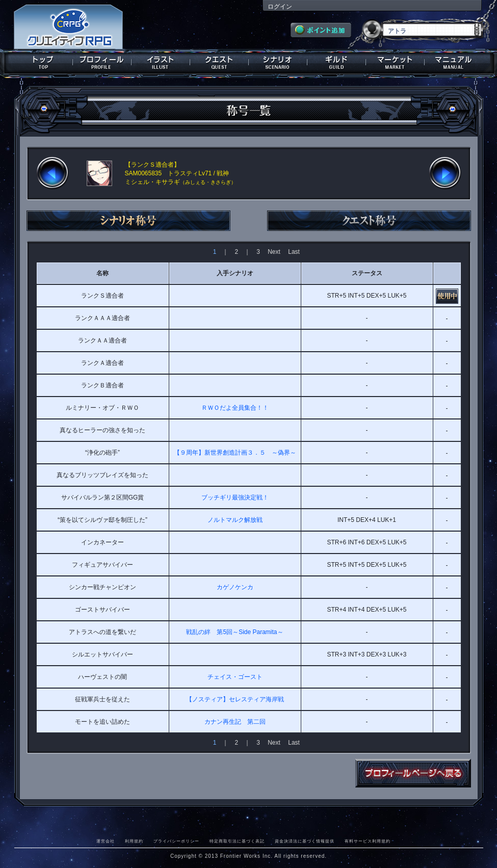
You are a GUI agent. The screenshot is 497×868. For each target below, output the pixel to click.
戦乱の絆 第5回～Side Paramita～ (234, 632)
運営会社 (106, 841)
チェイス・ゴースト (235, 677)
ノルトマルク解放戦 (235, 520)
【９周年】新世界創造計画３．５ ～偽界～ (235, 453)
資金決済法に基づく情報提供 (305, 841)
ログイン (280, 7)
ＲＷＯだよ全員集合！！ (235, 408)
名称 (102, 273)
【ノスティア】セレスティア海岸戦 (235, 699)
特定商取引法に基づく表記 (237, 841)
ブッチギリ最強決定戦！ (235, 497)
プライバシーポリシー (176, 841)
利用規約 (134, 841)
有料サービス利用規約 (368, 841)
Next (274, 252)
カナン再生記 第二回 (235, 722)
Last (294, 252)
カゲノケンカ (235, 587)
